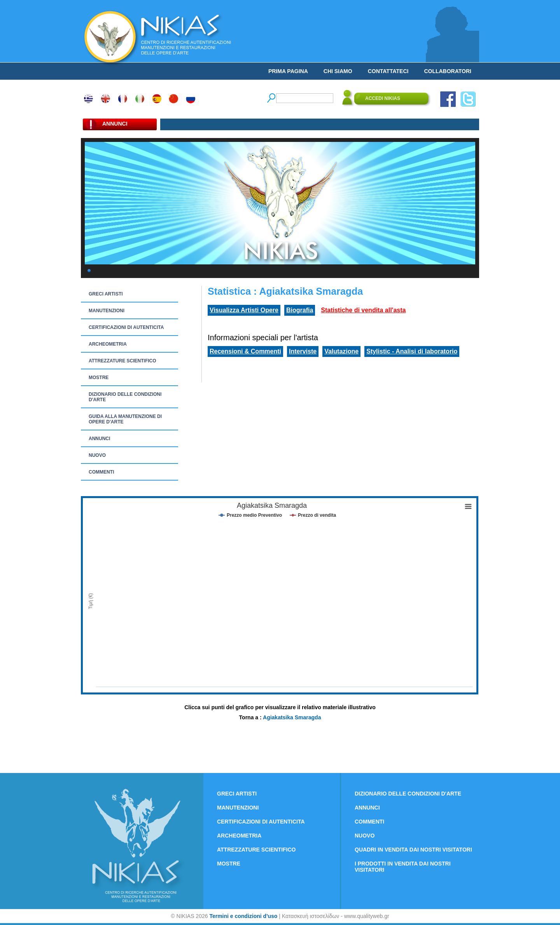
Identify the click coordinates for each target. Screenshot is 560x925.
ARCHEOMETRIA (108, 344)
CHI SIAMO (338, 71)
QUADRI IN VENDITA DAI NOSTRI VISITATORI (413, 850)
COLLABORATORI (448, 71)
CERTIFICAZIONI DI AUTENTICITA (126, 327)
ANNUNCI (99, 439)
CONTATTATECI (388, 71)
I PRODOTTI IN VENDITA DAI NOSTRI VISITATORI (403, 867)
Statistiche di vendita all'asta (363, 310)
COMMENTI (101, 472)
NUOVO (97, 455)
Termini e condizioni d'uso (243, 916)
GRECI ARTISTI (106, 294)
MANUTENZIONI (107, 311)
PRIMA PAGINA (288, 71)
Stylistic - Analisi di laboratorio (412, 351)
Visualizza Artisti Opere (244, 310)
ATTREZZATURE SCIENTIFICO (122, 361)
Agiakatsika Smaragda (292, 717)
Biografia (300, 310)
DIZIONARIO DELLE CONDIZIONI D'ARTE (125, 397)
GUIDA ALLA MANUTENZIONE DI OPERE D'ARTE (125, 419)
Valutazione (341, 351)
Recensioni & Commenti (245, 351)
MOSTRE (99, 378)
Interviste (303, 351)
